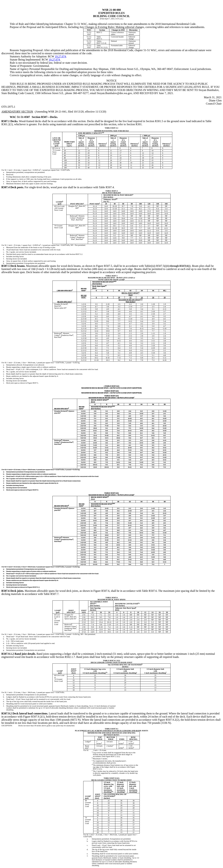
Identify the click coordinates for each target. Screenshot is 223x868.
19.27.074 (60, 56)
